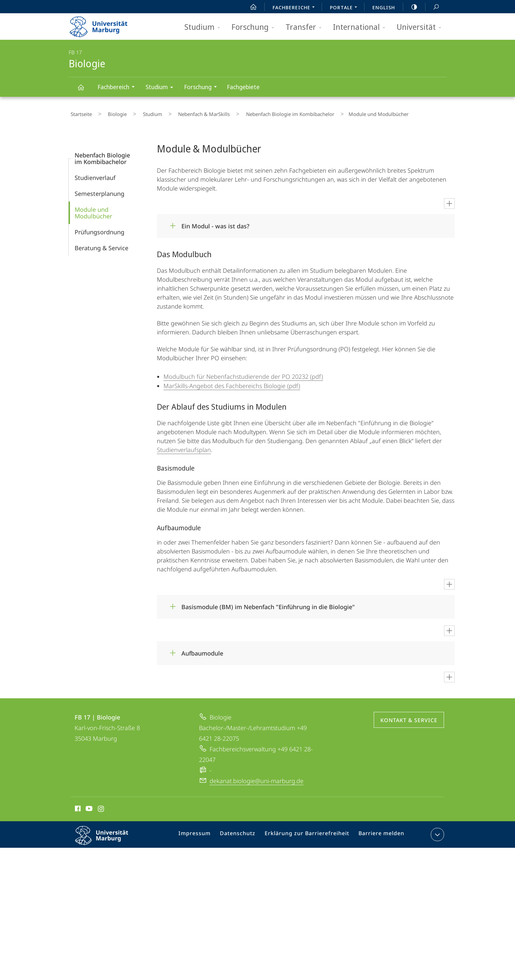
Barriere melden (379, 832)
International (361, 27)
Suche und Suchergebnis (432, 7)
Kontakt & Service (409, 716)
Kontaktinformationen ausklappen (437, 831)
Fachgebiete (243, 87)
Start (250, 7)
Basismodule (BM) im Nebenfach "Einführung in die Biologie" (268, 603)
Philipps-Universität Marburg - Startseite (104, 25)
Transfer (306, 27)
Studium (204, 27)
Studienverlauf (95, 174)
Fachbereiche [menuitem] (295, 8)
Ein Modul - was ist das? (215, 222)
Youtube (88, 806)
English (384, 7)
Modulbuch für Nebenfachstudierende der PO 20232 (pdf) (243, 373)
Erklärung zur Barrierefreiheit (309, 832)
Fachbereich (118, 88)
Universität (421, 27)
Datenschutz (244, 832)
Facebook (77, 806)
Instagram (101, 806)
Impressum (204, 832)
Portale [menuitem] (345, 8)
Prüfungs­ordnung (99, 228)
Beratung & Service (101, 244)
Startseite (79, 112)
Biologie (85, 90)
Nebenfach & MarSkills (180, 112)
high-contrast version (411, 7)
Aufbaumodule (202, 649)
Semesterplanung (99, 190)
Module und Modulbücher (93, 209)
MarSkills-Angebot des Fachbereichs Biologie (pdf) (232, 382)
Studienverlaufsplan (184, 446)
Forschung (255, 27)
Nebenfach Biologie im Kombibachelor (258, 112)
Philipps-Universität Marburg (107, 837)
